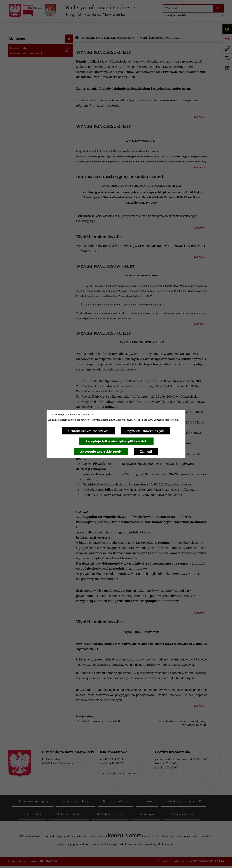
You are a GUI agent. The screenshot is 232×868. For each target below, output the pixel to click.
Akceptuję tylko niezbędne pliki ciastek (116, 441)
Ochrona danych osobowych (88, 431)
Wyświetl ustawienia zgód (145, 431)
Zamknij (146, 451)
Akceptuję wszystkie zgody (101, 451)
